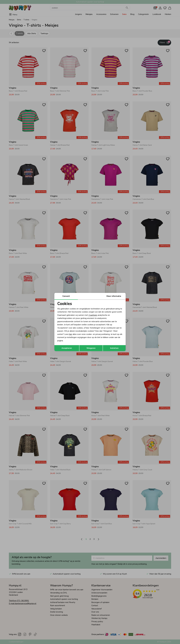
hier (71, 334)
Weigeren (91, 348)
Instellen (114, 348)
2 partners (93, 315)
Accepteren (67, 348)
